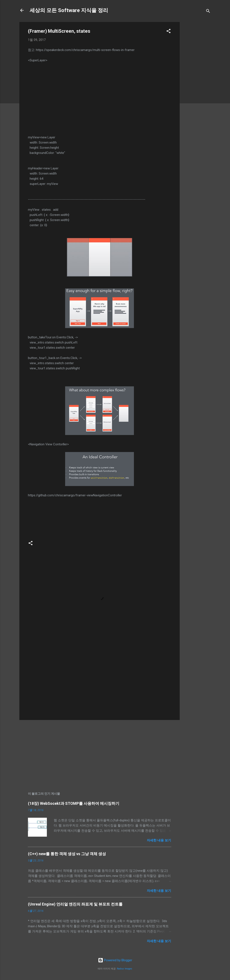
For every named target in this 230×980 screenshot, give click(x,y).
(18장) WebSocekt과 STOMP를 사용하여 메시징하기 (74, 803)
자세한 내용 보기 (159, 840)
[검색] (208, 12)
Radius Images (125, 969)
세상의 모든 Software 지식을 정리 (69, 10)
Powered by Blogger (115, 960)
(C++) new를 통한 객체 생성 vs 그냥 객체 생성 (67, 854)
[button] (169, 32)
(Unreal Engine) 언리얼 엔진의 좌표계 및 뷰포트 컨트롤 (75, 904)
